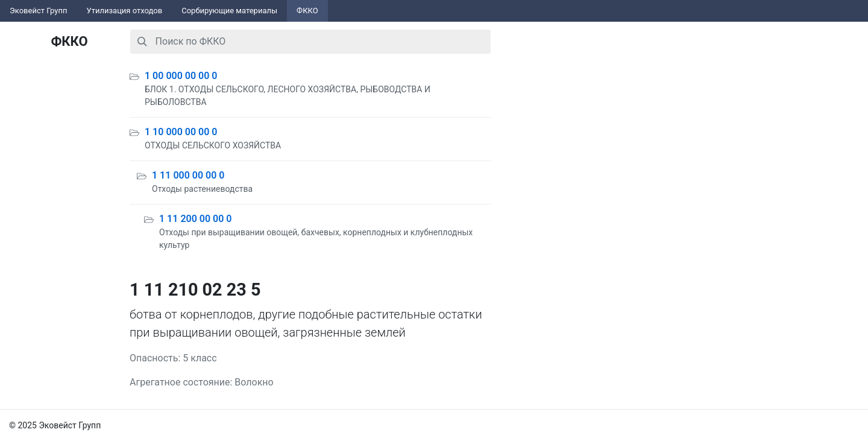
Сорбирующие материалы (229, 11)
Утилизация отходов (125, 11)
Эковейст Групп (39, 11)
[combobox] (310, 42)
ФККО (307, 11)
